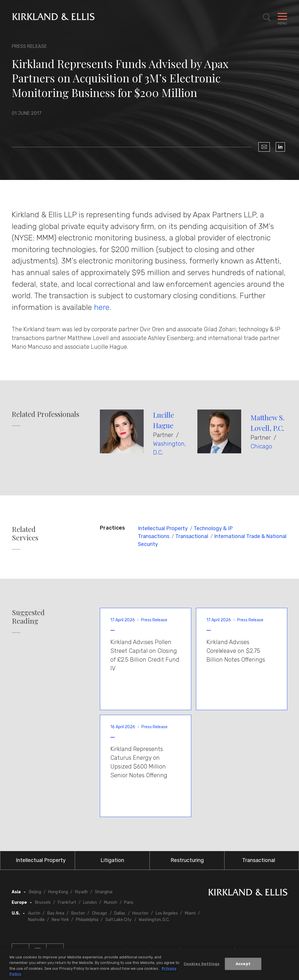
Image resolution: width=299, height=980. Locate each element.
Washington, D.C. (154, 920)
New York (60, 920)
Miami (190, 913)
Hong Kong (58, 892)
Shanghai (104, 892)
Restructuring (187, 860)
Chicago (261, 446)
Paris (129, 902)
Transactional (192, 536)
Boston (78, 913)
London (90, 902)
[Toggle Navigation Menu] (282, 18)
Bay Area (56, 913)
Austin (34, 913)
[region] (149, 964)
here (102, 307)
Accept (243, 964)
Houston (140, 913)
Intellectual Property (163, 528)
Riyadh (81, 892)
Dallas (120, 913)
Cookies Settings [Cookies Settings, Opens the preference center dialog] (202, 964)
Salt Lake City (119, 920)
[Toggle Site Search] (267, 18)
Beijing (35, 892)
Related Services (25, 533)
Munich (111, 902)
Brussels (43, 902)
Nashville (36, 920)
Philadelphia (87, 920)
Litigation (112, 860)
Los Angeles (167, 913)
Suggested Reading (28, 617)
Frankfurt (67, 902)
